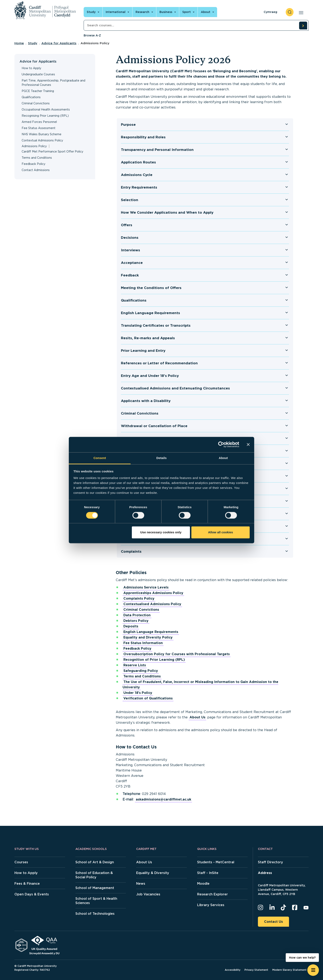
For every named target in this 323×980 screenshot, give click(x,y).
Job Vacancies (148, 894)
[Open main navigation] (300, 12)
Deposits (131, 626)
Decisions (130, 238)
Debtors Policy (136, 621)
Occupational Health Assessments (46, 110)
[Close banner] (248, 444)
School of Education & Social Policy (94, 875)
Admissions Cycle (137, 175)
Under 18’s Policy (138, 693)
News (141, 884)
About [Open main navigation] (206, 12)
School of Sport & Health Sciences (96, 901)
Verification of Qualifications (148, 698)
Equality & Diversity (153, 873)
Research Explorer (212, 894)
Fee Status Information (143, 643)
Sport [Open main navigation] (187, 12)
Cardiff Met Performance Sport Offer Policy (52, 151)
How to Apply (31, 68)
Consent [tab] (100, 458)
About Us (197, 717)
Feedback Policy (33, 164)
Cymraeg (270, 12)
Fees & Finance (27, 884)
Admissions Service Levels (146, 587)
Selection (130, 200)
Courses (21, 862)
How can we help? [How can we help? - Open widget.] (302, 958)
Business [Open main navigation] (166, 12)
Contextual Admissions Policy (42, 140)
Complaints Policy (139, 598)
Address (265, 873)
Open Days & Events (32, 894)
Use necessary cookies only (161, 532)
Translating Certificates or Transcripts (156, 325)
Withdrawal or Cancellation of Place (154, 426)
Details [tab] (161, 458)
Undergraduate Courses (38, 74)
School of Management (95, 888)
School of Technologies (95, 914)
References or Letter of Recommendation (159, 363)
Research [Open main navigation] (142, 12)
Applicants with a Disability (146, 401)
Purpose (128, 125)
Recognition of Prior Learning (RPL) (154, 660)
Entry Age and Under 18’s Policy (150, 376)
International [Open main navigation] (116, 12)
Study (33, 43)
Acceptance (132, 263)
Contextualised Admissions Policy (152, 604)
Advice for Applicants (59, 43)
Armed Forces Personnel (39, 122)
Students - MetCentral (216, 862)
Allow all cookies (221, 532)
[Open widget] (313, 970)
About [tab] (223, 458)
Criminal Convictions (36, 103)
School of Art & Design (95, 862)
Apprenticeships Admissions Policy (153, 593)
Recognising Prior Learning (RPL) (45, 116)
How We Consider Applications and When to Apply (167, 212)
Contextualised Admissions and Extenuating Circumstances (175, 388)
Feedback (130, 275)
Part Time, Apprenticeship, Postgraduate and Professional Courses (53, 83)
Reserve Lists (135, 665)
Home (19, 43)
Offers (127, 225)
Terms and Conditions (37, 158)
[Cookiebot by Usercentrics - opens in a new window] (221, 444)
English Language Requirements (150, 313)
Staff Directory (270, 862)
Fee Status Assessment (39, 128)
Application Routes (138, 162)
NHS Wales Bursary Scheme (42, 134)
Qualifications (31, 97)
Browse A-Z (92, 35)
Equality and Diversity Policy (148, 637)
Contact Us (273, 922)
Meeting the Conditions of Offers (151, 288)
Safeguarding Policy (141, 671)
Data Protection (137, 615)
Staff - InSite (208, 873)
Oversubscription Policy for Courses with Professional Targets (177, 654)
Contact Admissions (36, 170)
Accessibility (233, 970)
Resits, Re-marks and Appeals (148, 338)
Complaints (131, 551)
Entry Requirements (139, 187)
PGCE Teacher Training (38, 91)
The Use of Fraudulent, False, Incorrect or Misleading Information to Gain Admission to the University (200, 685)
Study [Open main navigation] (91, 12)
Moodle (203, 884)
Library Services (211, 905)
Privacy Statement (256, 970)
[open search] (290, 12)
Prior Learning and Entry (143, 351)
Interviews (130, 250)
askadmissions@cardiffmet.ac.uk (163, 799)
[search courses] (303, 26)
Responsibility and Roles (143, 137)
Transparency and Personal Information (157, 150)
